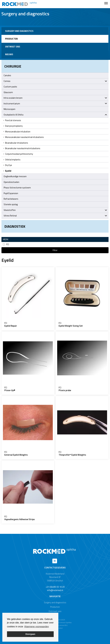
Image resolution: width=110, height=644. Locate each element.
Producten (11, 39)
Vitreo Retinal (55, 216)
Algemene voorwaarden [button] (37, 627)
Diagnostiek (15, 226)
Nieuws (9, 54)
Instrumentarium (55, 104)
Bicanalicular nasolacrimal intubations (22, 148)
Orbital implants (12, 160)
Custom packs (10, 87)
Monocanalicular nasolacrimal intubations (23, 137)
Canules (7, 75)
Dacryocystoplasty (13, 126)
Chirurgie (13, 66)
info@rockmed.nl (55, 590)
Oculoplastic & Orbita (55, 115)
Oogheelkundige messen (15, 176)
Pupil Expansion (11, 193)
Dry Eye (7, 165)
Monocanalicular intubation (17, 132)
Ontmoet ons (13, 47)
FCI (6, 244)
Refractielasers (11, 199)
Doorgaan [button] (30, 634)
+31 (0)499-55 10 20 (55, 587)
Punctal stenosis (12, 120)
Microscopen (9, 109)
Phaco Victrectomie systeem (17, 188)
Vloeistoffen (55, 210)
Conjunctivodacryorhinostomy (18, 154)
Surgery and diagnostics (19, 31)
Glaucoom (8, 92)
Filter (55, 250)
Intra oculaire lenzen (55, 98)
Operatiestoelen (11, 182)
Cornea (55, 81)
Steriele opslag (11, 204)
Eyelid (7, 171)
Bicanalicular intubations (15, 143)
